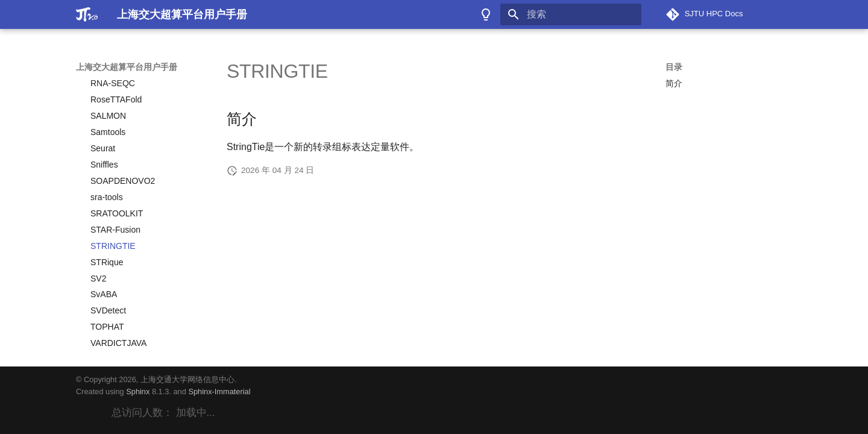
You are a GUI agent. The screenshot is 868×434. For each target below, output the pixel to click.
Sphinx (138, 392)
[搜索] (571, 14)
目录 (674, 67)
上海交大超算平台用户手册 (127, 67)
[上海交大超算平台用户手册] (87, 14)
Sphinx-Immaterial (219, 392)
